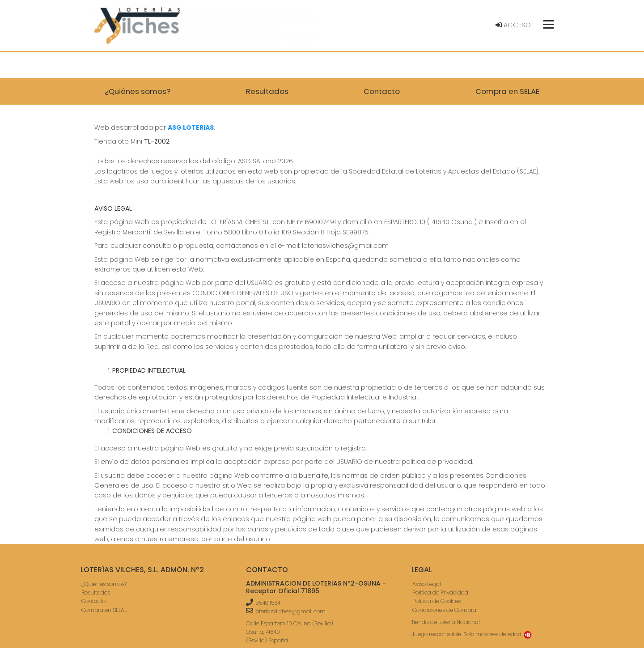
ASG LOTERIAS (191, 127)
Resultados (96, 592)
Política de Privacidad (440, 592)
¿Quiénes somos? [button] (138, 91)
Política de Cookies (436, 601)
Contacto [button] (382, 91)
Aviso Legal (427, 584)
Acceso (513, 25)
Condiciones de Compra (444, 610)
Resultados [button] (267, 91)
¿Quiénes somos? (104, 584)
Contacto (93, 601)
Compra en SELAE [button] (507, 91)
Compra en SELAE (104, 610)
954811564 (268, 603)
